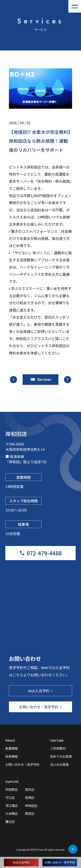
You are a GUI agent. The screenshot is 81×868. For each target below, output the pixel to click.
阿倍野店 (12, 789)
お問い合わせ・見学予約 (60, 862)
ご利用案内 (58, 748)
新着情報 (12, 748)
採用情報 (12, 756)
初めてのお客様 (61, 756)
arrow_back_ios (13, 379)
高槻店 (30, 797)
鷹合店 (10, 821)
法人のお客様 (59, 764)
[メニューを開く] (75, 6)
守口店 (10, 797)
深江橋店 (12, 806)
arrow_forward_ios (68, 379)
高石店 (30, 789)
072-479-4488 (44, 553)
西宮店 (30, 813)
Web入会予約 (21, 862)
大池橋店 (12, 813)
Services (44, 379)
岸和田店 (31, 806)
